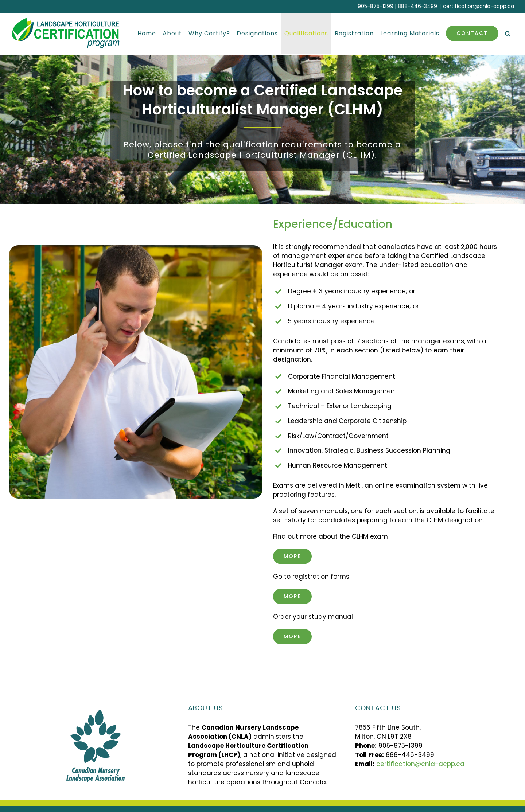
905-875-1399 (376, 6)
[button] (508, 33)
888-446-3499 (417, 6)
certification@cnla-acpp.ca (479, 6)
